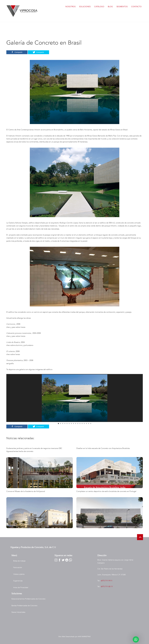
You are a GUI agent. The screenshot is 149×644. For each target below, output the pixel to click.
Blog (110, 7)
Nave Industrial (17, 619)
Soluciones (85, 7)
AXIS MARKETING (84, 637)
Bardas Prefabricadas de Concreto (24, 606)
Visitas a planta (19, 574)
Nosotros (70, 7)
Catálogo (99, 7)
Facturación (18, 567)
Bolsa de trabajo (19, 561)
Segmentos (122, 7)
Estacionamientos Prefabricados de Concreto (28, 599)
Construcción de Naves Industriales (25, 625)
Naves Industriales (18, 612)
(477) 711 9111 (107, 581)
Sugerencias (18, 581)
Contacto (136, 7)
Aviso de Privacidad (21, 587)
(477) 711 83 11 (107, 587)
